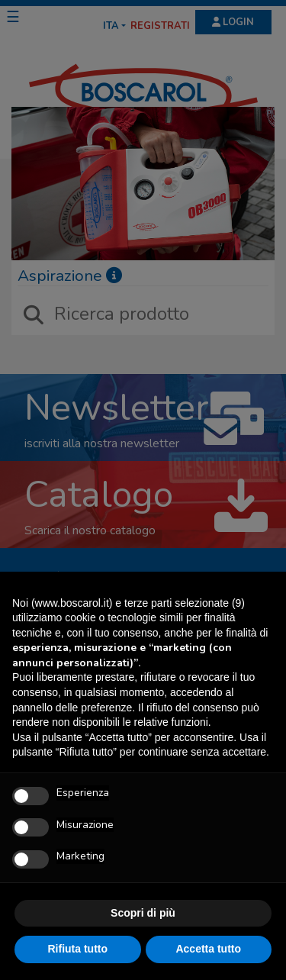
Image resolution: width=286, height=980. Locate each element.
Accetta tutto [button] (208, 949)
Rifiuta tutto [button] (77, 949)
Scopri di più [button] (143, 913)
